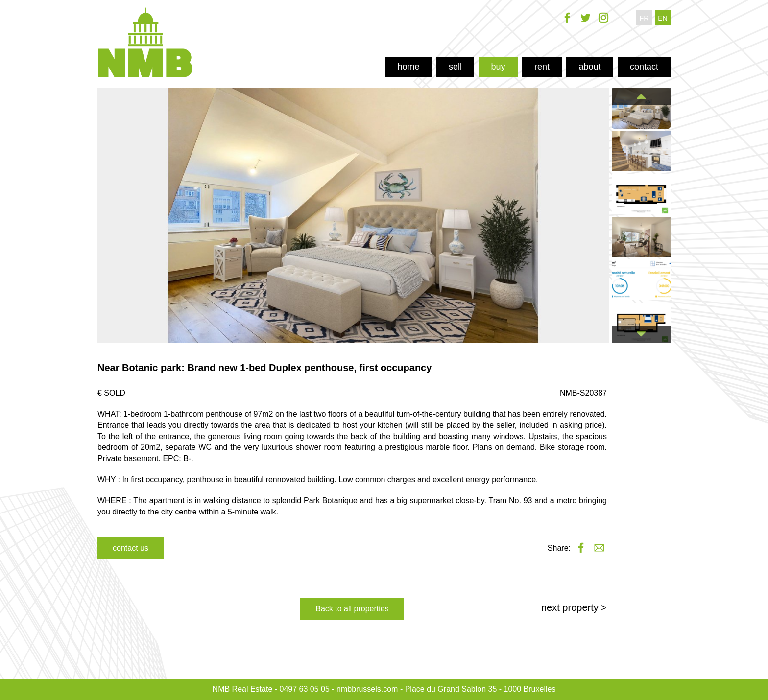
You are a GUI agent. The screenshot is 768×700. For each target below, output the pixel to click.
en (662, 18)
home (409, 67)
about (589, 67)
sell (455, 67)
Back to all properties (352, 609)
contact (644, 67)
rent (542, 67)
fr (644, 18)
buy (498, 67)
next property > (574, 607)
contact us (131, 548)
